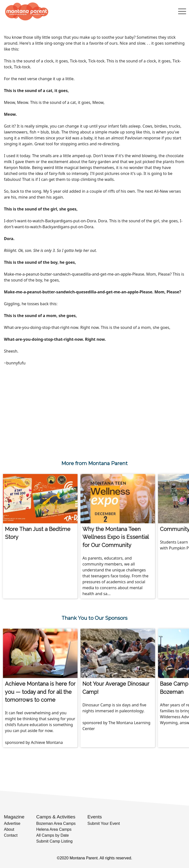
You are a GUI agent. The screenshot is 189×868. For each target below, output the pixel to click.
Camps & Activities (56, 817)
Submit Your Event (104, 823)
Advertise (12, 823)
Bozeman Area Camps (56, 823)
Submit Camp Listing (54, 841)
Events (95, 817)
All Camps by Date (53, 835)
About (9, 829)
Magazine (14, 817)
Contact (11, 835)
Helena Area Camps (54, 829)
